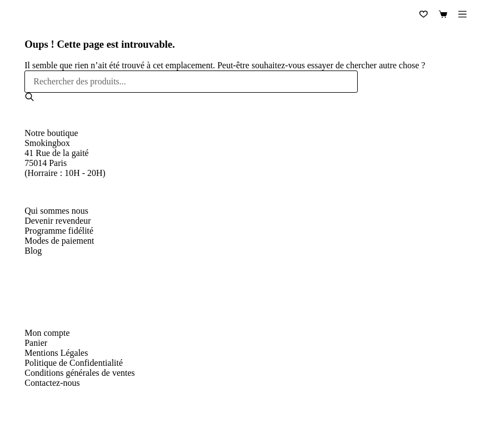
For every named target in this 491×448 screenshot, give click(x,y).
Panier (36, 343)
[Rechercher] (29, 97)
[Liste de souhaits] (424, 14)
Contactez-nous (52, 383)
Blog (33, 251)
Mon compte (47, 333)
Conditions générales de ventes (80, 373)
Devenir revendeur (58, 221)
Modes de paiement (59, 241)
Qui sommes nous (56, 211)
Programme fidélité (59, 231)
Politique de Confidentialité (74, 363)
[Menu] (462, 14)
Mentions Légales (56, 353)
